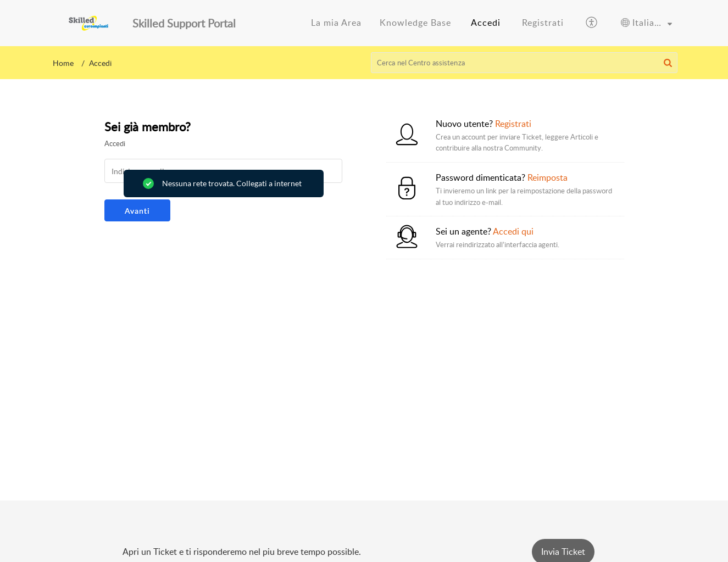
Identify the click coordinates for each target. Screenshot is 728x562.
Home (63, 63)
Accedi (486, 23)
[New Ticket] (563, 552)
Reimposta (548, 177)
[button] (592, 23)
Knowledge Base (415, 23)
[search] (524, 63)
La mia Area (336, 23)
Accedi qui (513, 231)
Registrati (543, 23)
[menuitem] (336, 23)
